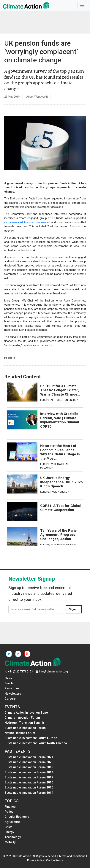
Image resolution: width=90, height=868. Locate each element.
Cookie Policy (55, 860)
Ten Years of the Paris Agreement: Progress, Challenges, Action (58, 535)
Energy (73, 400)
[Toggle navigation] (82, 5)
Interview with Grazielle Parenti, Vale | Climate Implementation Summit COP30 (60, 420)
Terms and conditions (72, 856)
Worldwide (58, 464)
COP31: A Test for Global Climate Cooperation (60, 508)
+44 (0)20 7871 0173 (20, 672)
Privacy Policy (36, 860)
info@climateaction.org (53, 672)
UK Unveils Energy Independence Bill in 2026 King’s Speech (61, 482)
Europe (45, 400)
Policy (55, 492)
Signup (74, 609)
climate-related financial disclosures (27, 222)
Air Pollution (59, 400)
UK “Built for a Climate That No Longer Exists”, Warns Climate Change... (60, 390)
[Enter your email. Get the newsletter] (37, 609)
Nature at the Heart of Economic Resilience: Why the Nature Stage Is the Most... (60, 452)
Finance (71, 544)
